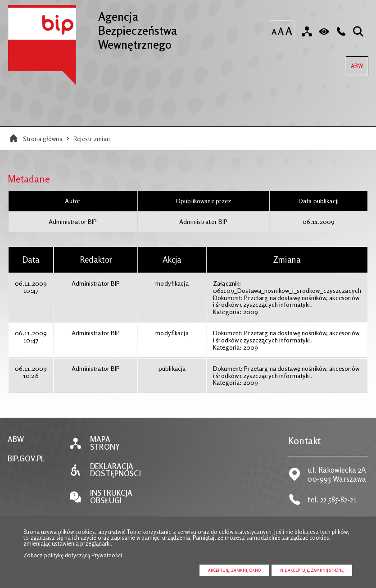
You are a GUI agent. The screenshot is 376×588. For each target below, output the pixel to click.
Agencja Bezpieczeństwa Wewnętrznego (93, 28)
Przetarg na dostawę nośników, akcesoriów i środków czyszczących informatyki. (286, 301)
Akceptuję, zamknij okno (234, 570)
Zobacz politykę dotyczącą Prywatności (73, 555)
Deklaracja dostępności (115, 470)
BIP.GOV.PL (26, 459)
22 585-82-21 (338, 500)
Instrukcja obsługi (111, 497)
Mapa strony (105, 443)
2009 (251, 312)
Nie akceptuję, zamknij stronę (312, 570)
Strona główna (43, 139)
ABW (355, 63)
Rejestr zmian (92, 139)
